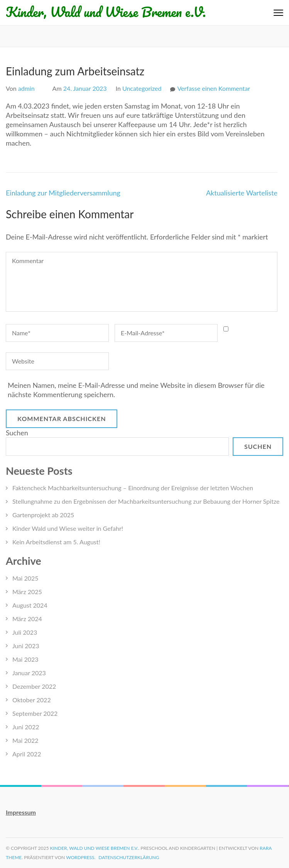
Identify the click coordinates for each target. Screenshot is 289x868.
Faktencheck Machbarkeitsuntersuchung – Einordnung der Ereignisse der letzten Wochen (133, 488)
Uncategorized (142, 88)
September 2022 (35, 713)
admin (26, 88)
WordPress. (81, 857)
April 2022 (27, 754)
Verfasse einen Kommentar (214, 88)
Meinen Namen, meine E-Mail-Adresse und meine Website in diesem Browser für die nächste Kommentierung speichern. (136, 390)
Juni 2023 (26, 646)
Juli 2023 (25, 632)
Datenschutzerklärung (129, 857)
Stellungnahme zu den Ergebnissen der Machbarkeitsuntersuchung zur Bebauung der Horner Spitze (146, 501)
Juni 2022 (26, 727)
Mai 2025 (25, 578)
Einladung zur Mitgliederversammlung (63, 193)
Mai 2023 (25, 659)
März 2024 (27, 619)
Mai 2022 (25, 740)
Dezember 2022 (34, 686)
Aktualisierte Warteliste (242, 193)
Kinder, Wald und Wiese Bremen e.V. (106, 12)
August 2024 (30, 605)
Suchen (17, 433)
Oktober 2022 (32, 700)
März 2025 (27, 592)
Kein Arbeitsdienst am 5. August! (56, 542)
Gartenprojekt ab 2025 (43, 515)
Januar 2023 (29, 673)
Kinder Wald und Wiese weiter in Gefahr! (68, 528)
